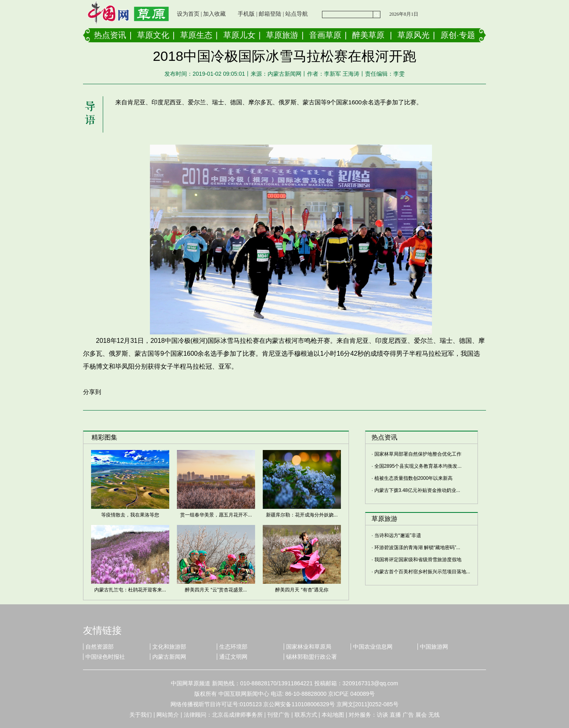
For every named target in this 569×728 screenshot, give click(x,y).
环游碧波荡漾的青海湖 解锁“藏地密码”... (417, 548)
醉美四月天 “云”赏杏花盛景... (216, 590)
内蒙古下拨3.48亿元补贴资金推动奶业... (417, 490)
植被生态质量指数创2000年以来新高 (414, 478)
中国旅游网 (434, 647)
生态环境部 (233, 647)
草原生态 (196, 35)
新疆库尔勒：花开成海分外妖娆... (302, 515)
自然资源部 (100, 647)
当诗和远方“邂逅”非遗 (398, 535)
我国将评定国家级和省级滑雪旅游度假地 (418, 560)
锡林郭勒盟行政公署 (311, 657)
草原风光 (413, 35)
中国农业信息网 (373, 647)
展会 (421, 715)
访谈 (382, 715)
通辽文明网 (233, 657)
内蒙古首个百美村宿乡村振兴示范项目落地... (422, 572)
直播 (395, 715)
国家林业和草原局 (309, 647)
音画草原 (325, 35)
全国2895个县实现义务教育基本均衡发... (418, 466)
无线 (434, 715)
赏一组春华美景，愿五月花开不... (216, 515)
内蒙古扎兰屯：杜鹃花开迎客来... (130, 590)
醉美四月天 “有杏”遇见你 (302, 590)
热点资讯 (110, 35)
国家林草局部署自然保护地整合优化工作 (418, 454)
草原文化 (153, 35)
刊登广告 (278, 715)
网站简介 (168, 715)
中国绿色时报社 (105, 657)
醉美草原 (368, 35)
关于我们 (141, 715)
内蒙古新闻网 (169, 657)
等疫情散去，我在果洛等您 (130, 515)
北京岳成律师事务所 (237, 715)
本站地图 (333, 715)
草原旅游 (282, 35)
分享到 (92, 392)
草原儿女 (239, 35)
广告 (408, 715)
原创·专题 (458, 35)
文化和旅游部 (169, 647)
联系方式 (306, 715)
